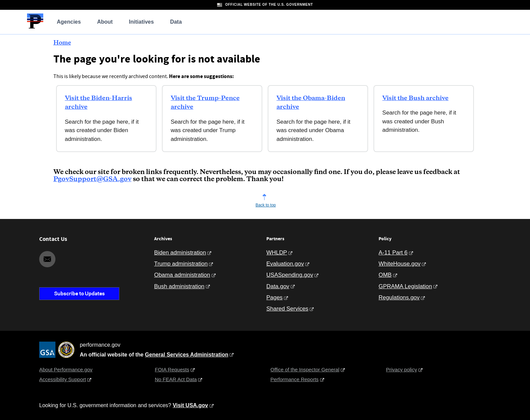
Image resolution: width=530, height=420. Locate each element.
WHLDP (277, 253)
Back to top (266, 205)
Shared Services (287, 309)
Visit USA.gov (190, 405)
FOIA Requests (172, 369)
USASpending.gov (290, 275)
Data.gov (278, 286)
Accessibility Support (63, 379)
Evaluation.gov (285, 264)
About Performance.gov (66, 369)
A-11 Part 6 (393, 253)
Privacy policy (402, 369)
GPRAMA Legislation (405, 286)
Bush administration (179, 286)
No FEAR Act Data (176, 379)
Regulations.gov (399, 298)
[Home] (35, 28)
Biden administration (180, 253)
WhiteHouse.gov (400, 264)
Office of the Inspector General (305, 369)
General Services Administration (187, 355)
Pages (274, 298)
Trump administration (181, 264)
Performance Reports (295, 379)
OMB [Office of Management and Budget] (385, 275)
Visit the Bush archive (415, 98)
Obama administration (182, 275)
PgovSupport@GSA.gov (92, 179)
